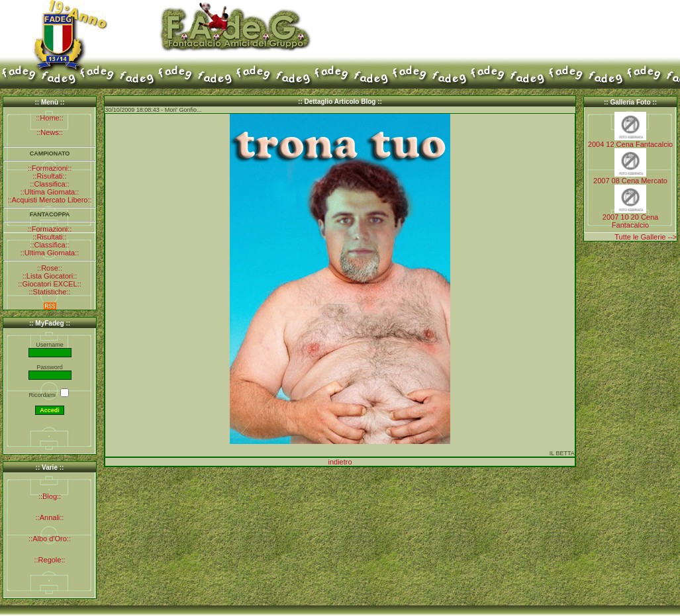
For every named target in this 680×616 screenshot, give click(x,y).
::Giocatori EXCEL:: (49, 284)
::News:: (50, 132)
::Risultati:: (49, 176)
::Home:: (50, 118)
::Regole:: (49, 560)
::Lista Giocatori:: (50, 276)
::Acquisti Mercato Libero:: (49, 200)
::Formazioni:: (50, 168)
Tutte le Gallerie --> (646, 237)
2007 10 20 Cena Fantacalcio (630, 221)
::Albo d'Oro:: (50, 539)
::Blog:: (50, 496)
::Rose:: (50, 268)
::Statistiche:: (50, 292)
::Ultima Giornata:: (50, 192)
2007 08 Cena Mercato (630, 181)
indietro (340, 462)
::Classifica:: (49, 184)
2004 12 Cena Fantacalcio (630, 144)
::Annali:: (50, 517)
